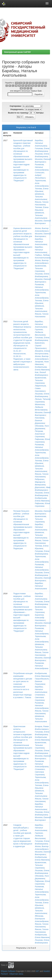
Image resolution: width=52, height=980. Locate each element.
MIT (38, 971)
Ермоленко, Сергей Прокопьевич (41, 346)
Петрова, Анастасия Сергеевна (40, 434)
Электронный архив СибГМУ (17, 52)
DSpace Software (8, 971)
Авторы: (40, 113)
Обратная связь (16, 974)
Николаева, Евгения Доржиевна (40, 420)
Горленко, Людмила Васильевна (40, 332)
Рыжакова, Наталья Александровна (42, 167)
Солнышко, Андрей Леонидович (40, 175)
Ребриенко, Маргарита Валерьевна (40, 482)
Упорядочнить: (17, 109)
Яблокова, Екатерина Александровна (42, 919)
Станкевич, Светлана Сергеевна (40, 697)
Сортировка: (16, 106)
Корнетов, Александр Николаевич (40, 618)
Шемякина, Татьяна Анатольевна (41, 197)
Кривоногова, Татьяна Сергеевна (41, 268)
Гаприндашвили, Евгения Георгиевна (42, 681)
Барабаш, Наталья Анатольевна (41, 143)
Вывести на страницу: (18, 113)
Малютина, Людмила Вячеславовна (41, 407)
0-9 (17, 83)
